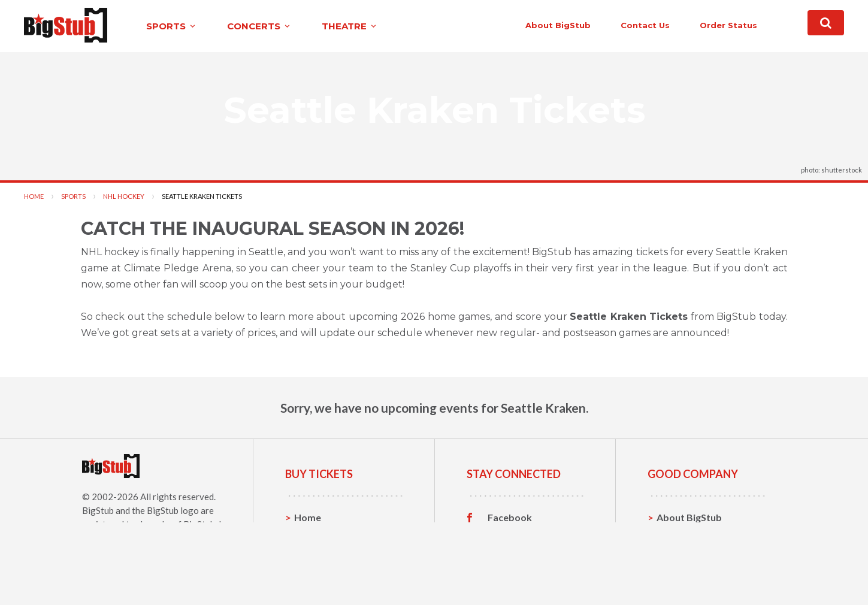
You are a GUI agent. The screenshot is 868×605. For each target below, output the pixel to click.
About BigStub (558, 25)
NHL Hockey (124, 196)
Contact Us (682, 536)
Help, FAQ (679, 554)
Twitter (505, 536)
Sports (73, 196)
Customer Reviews (530, 573)
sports (172, 26)
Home (34, 196)
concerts (259, 26)
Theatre (312, 573)
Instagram (510, 555)
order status (728, 25)
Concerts (315, 554)
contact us (645, 25)
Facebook (510, 518)
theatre (350, 26)
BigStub (98, 510)
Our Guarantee (690, 573)
